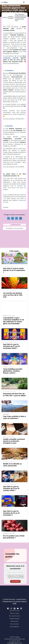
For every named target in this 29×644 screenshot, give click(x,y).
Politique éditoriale (15, 619)
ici (25, 114)
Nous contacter (14, 624)
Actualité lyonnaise (11, 17)
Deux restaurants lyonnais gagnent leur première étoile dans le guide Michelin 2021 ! (21, 17)
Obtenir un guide (14, 613)
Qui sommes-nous (14, 611)
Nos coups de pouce (15, 616)
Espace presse (14, 621)
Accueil (4, 17)
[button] (23, 2)
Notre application (15, 627)
